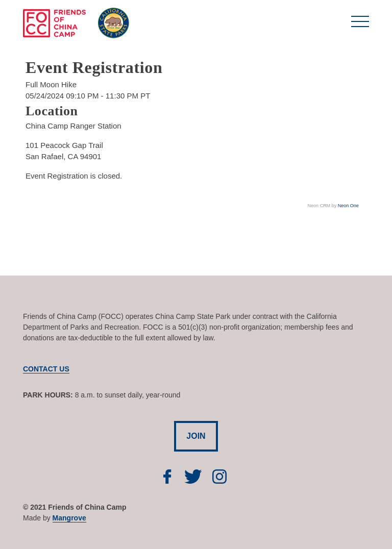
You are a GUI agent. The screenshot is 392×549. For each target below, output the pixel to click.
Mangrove (69, 518)
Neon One (348, 206)
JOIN (196, 436)
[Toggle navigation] (360, 25)
